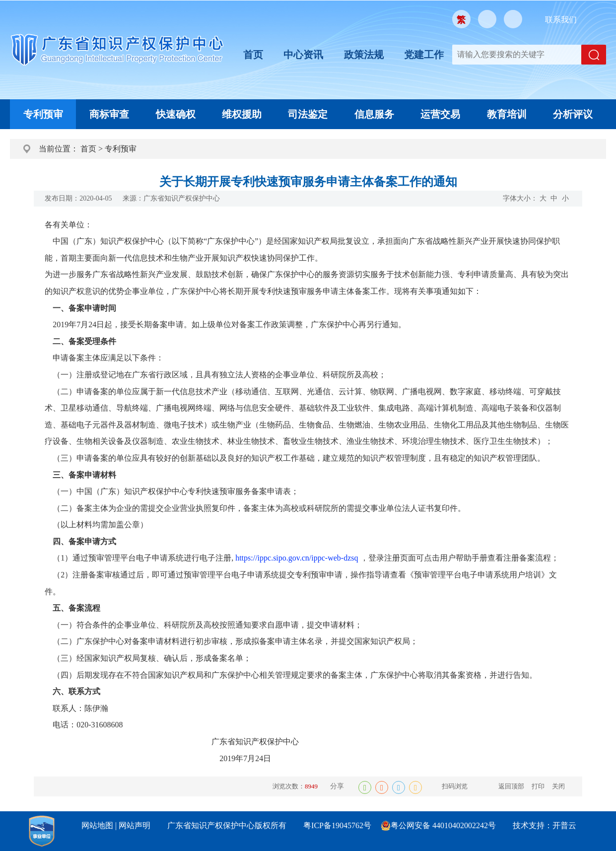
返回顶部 (511, 786)
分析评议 (573, 114)
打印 (538, 786)
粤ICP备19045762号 (337, 825)
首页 (253, 55)
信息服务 (374, 114)
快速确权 (176, 114)
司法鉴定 (308, 114)
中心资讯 (303, 55)
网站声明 (135, 825)
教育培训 (507, 114)
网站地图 (97, 825)
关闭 (558, 786)
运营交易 (440, 114)
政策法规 (364, 55)
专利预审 (43, 114)
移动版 (513, 19)
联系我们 (561, 20)
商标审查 (109, 114)
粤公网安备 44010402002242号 (443, 825)
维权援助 (242, 114)
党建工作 (424, 55)
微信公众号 (487, 19)
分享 (337, 786)
